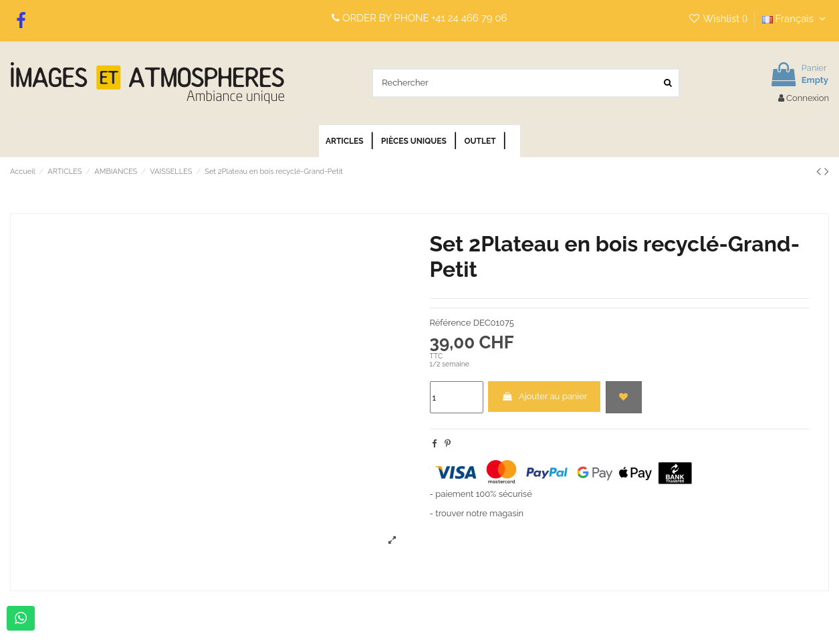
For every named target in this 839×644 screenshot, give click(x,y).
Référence (451, 323)
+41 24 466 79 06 (470, 18)
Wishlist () (719, 19)
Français (796, 19)
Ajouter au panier (545, 396)
